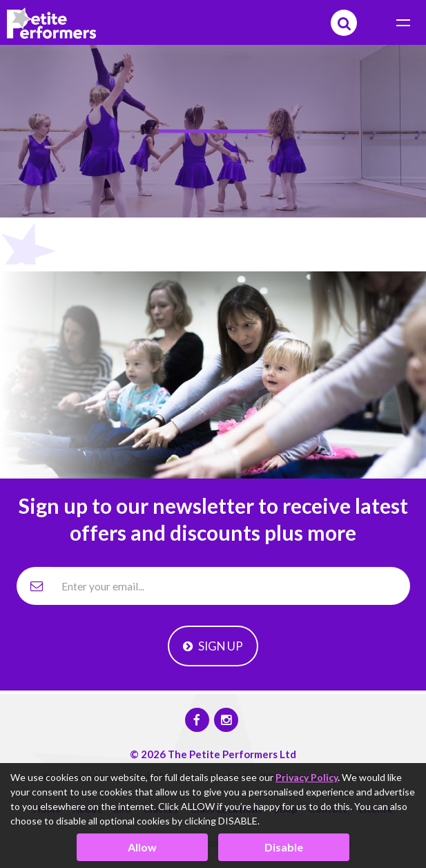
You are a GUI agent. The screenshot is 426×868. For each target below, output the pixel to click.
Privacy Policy (307, 777)
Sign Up (213, 646)
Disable (284, 847)
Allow (142, 847)
